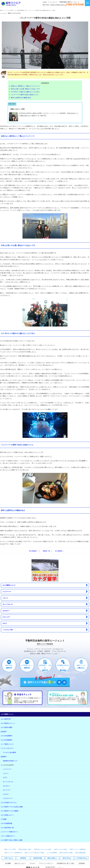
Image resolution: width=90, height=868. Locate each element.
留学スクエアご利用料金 (78, 849)
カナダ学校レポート (7, 815)
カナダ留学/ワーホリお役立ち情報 (12, 807)
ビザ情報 (4, 819)
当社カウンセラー (20, 863)
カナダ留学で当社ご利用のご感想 (12, 840)
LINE (14, 557)
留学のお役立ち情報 (66, 853)
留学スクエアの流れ (61, 849)
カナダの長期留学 (6, 740)
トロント (45, 598)
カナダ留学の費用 (6, 727)
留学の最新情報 (80, 853)
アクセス (32, 863)
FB (2, 557)
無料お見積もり (52, 858)
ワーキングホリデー (7, 748)
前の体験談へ (33, 551)
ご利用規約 (81, 863)
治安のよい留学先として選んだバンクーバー (25, 86)
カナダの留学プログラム (9, 803)
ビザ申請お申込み (81, 858)
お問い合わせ (9, 858)
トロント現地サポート (8, 836)
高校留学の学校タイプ (10, 761)
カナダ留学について (45, 585)
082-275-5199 (76, 4)
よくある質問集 (52, 853)
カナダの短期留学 (6, 736)
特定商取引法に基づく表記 (66, 863)
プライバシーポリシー (46, 863)
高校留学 (4, 757)
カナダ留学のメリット (8, 723)
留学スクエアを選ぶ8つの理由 (34, 853)
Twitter (8, 557)
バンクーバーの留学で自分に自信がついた (25, 95)
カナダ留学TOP (6, 719)
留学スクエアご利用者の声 (13, 853)
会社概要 (8, 863)
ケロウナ (6, 794)
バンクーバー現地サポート (9, 832)
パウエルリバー (8, 798)
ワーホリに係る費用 (9, 752)
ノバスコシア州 (45, 630)
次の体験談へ (59, 551)
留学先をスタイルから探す (43, 849)
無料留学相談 (38, 858)
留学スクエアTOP (10, 849)
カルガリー (45, 611)
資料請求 (23, 858)
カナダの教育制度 (6, 823)
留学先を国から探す (25, 849)
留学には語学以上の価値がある (21, 98)
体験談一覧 (46, 551)
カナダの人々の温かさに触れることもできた (25, 92)
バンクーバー (45, 591)
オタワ (45, 623)
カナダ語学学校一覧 (7, 828)
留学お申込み (67, 858)
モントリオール (45, 604)
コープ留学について (7, 744)
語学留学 (4, 732)
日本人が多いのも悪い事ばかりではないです (25, 89)
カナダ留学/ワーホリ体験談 (10, 811)
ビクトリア (45, 617)
